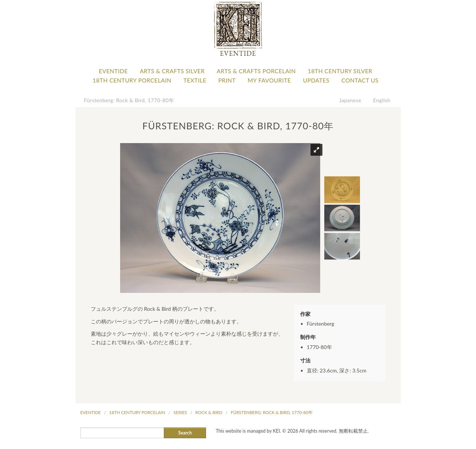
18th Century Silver (340, 71)
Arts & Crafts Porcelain (256, 71)
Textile (195, 80)
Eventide (113, 71)
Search (185, 433)
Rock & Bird (209, 412)
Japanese (350, 100)
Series (180, 412)
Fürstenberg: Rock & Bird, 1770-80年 (129, 100)
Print (227, 80)
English (382, 100)
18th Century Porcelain (132, 80)
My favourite (269, 80)
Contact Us (360, 80)
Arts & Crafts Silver (172, 71)
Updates (316, 80)
